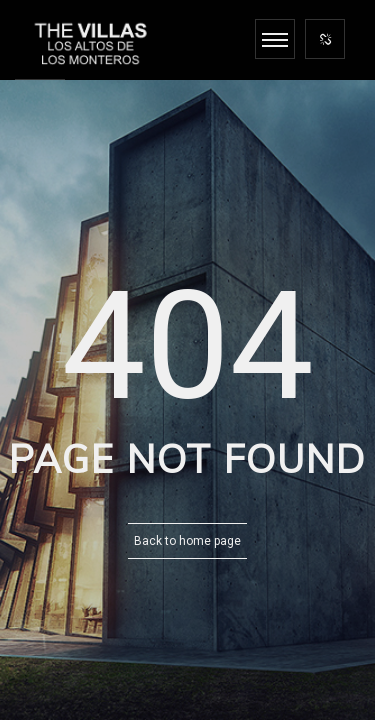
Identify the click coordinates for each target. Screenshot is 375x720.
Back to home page (187, 541)
